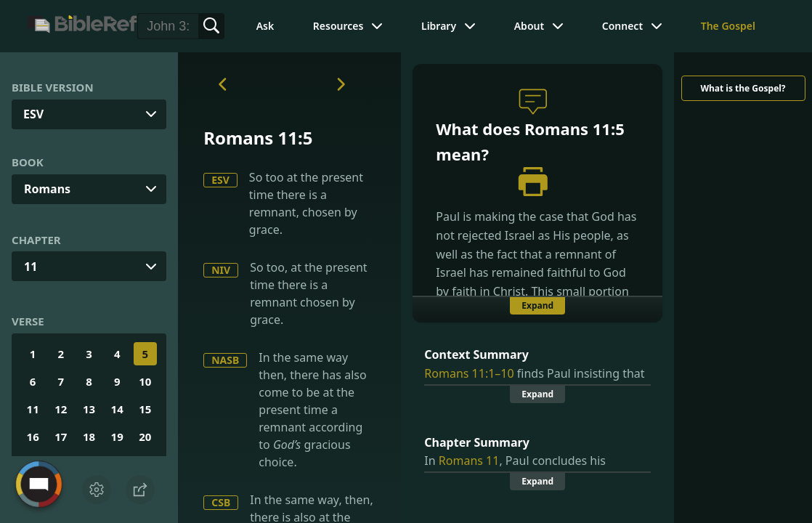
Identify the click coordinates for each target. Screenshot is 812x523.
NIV (221, 270)
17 (61, 437)
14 (117, 409)
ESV (220, 180)
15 (145, 409)
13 (89, 409)
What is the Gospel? (743, 88)
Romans (47, 189)
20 (145, 437)
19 (117, 437)
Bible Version (53, 87)
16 (33, 437)
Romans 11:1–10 (469, 373)
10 (145, 381)
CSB (221, 502)
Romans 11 (469, 461)
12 (61, 409)
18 (89, 437)
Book (28, 162)
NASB (225, 360)
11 (31, 267)
